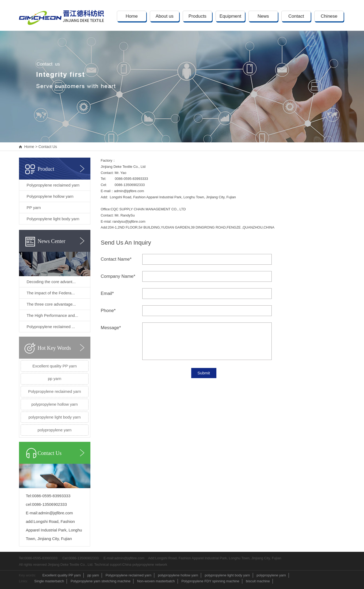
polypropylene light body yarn (54, 417)
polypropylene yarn (55, 430)
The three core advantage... (51, 304)
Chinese (329, 16)
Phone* (108, 311)
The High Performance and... (53, 315)
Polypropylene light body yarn (53, 219)
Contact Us (48, 147)
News (263, 16)
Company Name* (118, 276)
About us (165, 16)
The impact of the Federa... (51, 293)
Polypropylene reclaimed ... (51, 327)
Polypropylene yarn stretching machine (101, 581)
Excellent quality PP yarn (55, 366)
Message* (111, 328)
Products (198, 16)
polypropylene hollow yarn (54, 404)
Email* (107, 293)
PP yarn (34, 208)
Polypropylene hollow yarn (50, 196)
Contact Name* (116, 259)
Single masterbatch (49, 581)
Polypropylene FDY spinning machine (210, 581)
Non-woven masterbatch (156, 581)
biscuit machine (258, 581)
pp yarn (55, 379)
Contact (296, 16)
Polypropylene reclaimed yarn (53, 185)
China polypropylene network (145, 565)
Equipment (230, 16)
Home (132, 16)
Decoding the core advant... (51, 282)
